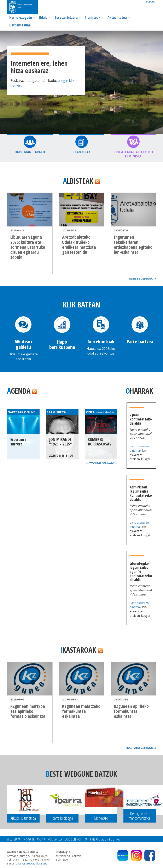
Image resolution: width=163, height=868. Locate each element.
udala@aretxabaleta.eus (31, 863)
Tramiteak (94, 17)
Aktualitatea (119, 17)
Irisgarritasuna (34, 839)
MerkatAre (101, 818)
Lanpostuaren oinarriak (139, 448)
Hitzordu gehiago (102, 463)
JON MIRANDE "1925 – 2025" (60, 442)
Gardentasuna (20, 25)
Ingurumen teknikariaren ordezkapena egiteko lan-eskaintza (133, 244)
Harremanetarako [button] (30, 152)
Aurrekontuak (101, 341)
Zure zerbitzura (68, 17)
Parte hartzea (140, 341)
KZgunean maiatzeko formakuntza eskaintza (81, 711)
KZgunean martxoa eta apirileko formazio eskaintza (28, 711)
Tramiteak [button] (82, 152)
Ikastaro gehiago (141, 748)
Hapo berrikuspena (62, 344)
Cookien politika (76, 839)
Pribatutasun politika (105, 839)
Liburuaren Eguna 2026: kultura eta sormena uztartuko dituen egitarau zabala (28, 247)
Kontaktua (55, 839)
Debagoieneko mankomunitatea (140, 816)
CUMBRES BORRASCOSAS (100, 442)
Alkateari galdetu (23, 344)
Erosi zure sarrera (18, 442)
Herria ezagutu (22, 17)
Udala (45, 17)
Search (153, 8)
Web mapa (14, 839)
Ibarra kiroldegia (62, 818)
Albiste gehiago (143, 279)
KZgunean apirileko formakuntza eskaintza (131, 711)
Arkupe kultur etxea (23, 818)
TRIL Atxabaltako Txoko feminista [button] (133, 154)
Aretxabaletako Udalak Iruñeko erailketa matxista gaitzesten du (79, 244)
